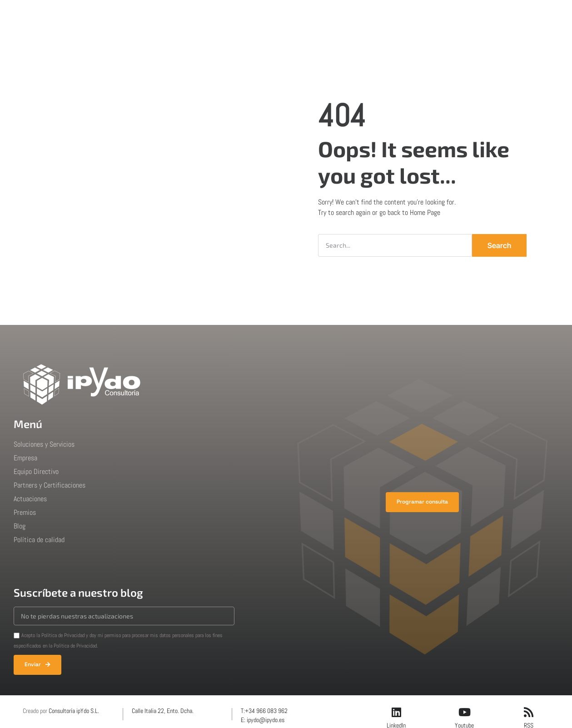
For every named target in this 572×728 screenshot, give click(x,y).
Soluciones (185, 16)
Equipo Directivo (36, 471)
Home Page (425, 212)
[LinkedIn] (396, 712)
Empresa (232, 16)
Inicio (144, 16)
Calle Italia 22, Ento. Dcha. (163, 711)
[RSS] (528, 712)
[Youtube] (464, 712)
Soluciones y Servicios (44, 444)
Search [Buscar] (499, 245)
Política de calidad (39, 540)
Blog (366, 16)
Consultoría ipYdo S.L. (74, 711)
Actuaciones (281, 16)
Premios (330, 16)
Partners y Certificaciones (50, 485)
